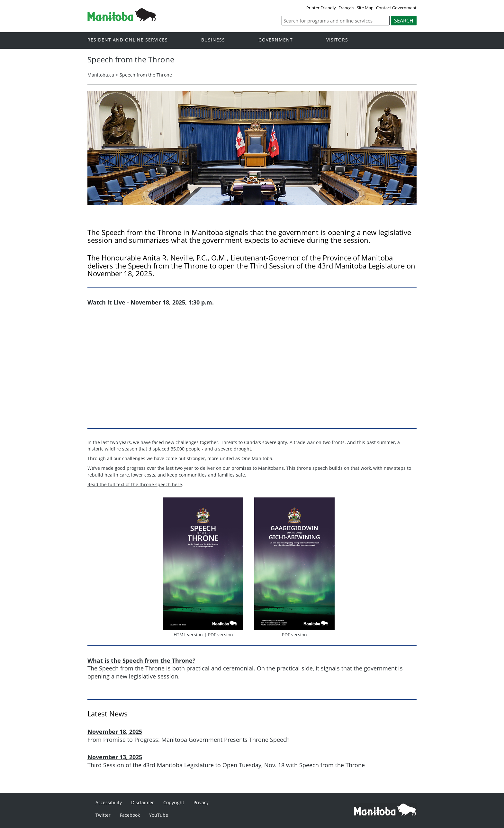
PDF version (221, 635)
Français (346, 8)
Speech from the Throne (146, 75)
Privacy (201, 802)
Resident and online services (128, 40)
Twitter (103, 815)
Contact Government (396, 8)
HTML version (188, 635)
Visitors (337, 40)
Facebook (130, 815)
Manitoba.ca (101, 75)
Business (213, 40)
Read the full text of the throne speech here (135, 484)
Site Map (365, 8)
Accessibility (109, 802)
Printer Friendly (321, 8)
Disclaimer (143, 802)
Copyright (174, 802)
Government (276, 40)
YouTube (159, 815)
